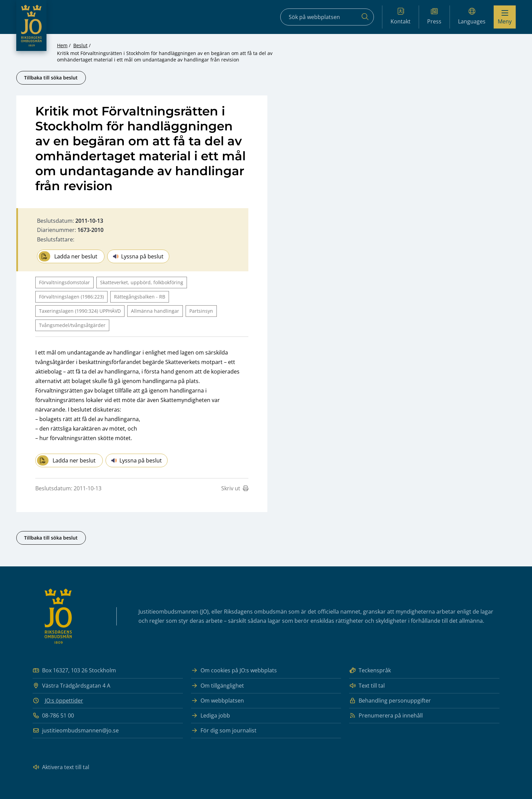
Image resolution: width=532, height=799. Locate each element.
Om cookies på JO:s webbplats (234, 670)
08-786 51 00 (53, 716)
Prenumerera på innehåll (386, 716)
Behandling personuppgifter (390, 701)
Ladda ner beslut (68, 256)
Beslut (80, 45)
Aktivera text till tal (61, 767)
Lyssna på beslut (138, 256)
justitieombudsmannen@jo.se (76, 731)
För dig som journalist (224, 731)
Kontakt (401, 16)
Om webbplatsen (217, 701)
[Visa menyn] (505, 17)
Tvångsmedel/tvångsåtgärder (72, 325)
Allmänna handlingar (155, 311)
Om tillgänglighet (217, 686)
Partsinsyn (201, 311)
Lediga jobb (211, 716)
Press (434, 16)
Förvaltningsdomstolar (64, 282)
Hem (62, 45)
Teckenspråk (370, 670)
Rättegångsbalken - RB (140, 297)
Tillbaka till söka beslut (51, 78)
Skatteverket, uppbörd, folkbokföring (142, 282)
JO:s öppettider (64, 701)
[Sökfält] (327, 17)
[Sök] (365, 17)
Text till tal (367, 686)
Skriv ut (235, 488)
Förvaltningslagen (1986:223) (71, 297)
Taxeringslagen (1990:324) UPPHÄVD (80, 311)
